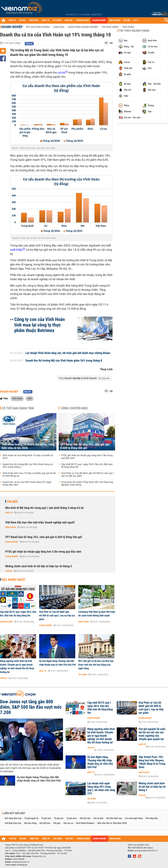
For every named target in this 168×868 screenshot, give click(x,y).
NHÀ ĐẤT (69, 20)
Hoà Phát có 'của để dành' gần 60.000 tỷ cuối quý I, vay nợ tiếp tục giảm (88, 475)
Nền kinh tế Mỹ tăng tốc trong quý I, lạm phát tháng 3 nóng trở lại (44, 508)
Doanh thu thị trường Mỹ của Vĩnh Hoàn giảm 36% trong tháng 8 (64, 361)
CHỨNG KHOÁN (83, 20)
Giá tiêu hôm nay (114, 818)
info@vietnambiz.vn (20, 862)
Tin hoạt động (110, 27)
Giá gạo (57, 823)
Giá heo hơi (85, 818)
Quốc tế (9, 513)
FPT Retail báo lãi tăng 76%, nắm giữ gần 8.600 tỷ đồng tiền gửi (85, 446)
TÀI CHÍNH (57, 20)
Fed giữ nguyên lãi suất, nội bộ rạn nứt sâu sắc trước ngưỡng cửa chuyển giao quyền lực (152, 734)
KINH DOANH (115, 20)
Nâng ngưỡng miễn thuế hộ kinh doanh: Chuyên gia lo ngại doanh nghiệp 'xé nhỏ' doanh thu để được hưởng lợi (17, 667)
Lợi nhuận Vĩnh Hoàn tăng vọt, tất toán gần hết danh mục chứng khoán (68, 353)
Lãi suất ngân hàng (134, 818)
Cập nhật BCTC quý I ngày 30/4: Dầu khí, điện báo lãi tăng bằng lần (87, 466)
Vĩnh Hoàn (17, 398)
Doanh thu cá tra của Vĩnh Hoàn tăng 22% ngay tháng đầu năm (27, 483)
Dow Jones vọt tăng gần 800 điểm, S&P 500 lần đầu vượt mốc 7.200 (31, 707)
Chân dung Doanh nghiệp (83, 27)
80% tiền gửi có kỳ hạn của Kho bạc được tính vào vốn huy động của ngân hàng (96, 665)
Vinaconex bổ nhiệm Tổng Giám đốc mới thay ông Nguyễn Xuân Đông (87, 483)
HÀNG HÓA (34, 20)
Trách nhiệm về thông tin (16, 865)
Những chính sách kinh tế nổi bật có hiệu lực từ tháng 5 (39, 566)
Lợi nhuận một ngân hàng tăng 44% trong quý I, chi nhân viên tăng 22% (101, 788)
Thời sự (9, 571)
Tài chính (83, 675)
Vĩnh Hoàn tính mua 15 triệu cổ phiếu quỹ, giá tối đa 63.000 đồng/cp (29, 475)
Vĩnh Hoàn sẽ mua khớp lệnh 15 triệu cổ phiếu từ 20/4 (28, 457)
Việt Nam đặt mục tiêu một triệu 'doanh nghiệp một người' (40, 522)
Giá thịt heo (45, 823)
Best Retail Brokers (85, 823)
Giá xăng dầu (152, 818)
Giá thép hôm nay (13, 823)
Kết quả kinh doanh (38, 27)
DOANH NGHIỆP (99, 20)
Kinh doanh (10, 527)
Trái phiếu (128, 27)
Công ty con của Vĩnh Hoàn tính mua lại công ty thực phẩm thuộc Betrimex (40, 325)
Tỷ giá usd (46, 818)
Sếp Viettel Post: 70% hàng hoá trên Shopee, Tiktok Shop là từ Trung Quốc (152, 762)
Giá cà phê (98, 818)
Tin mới (12, 502)
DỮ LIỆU (127, 20)
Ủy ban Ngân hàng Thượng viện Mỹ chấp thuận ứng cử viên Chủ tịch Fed (57, 663)
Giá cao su (68, 823)
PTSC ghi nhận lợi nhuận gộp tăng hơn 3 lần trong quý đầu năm (87, 457)
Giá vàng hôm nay (13, 818)
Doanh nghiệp (12, 27)
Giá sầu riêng (30, 823)
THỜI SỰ (12, 20)
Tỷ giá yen (59, 818)
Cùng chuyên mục (74, 408)
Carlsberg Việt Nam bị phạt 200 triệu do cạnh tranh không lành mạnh (97, 614)
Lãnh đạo (59, 27)
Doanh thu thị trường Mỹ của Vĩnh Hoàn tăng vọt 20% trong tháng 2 (28, 466)
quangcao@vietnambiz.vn (146, 851)
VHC (30, 398)
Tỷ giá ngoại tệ (31, 818)
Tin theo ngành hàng (134, 31)
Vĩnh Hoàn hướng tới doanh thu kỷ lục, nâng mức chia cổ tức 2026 (28, 446)
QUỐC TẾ (45, 20)
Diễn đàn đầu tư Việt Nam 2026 (112, 823)
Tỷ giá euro (72, 818)
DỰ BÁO (22, 20)
